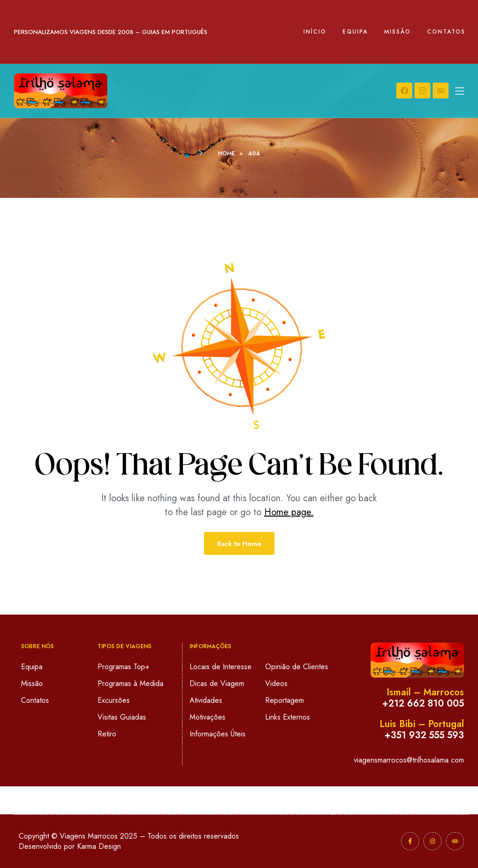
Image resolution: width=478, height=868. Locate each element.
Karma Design (99, 846)
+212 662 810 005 (423, 703)
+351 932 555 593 (424, 735)
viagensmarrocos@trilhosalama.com (409, 760)
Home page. (289, 512)
